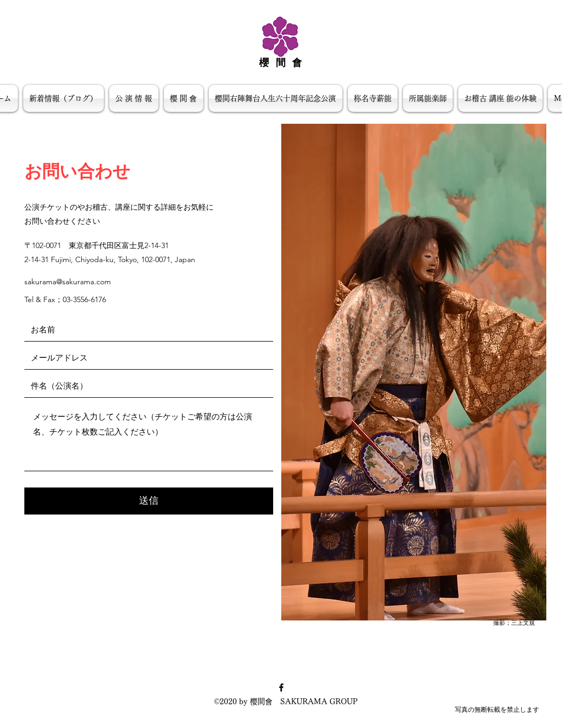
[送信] (149, 501)
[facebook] (281, 687)
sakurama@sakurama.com (68, 282)
